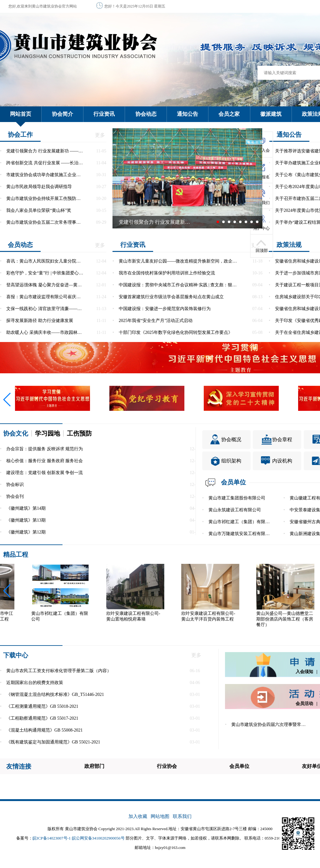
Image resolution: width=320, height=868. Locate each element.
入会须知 (304, 672)
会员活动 (304, 704)
